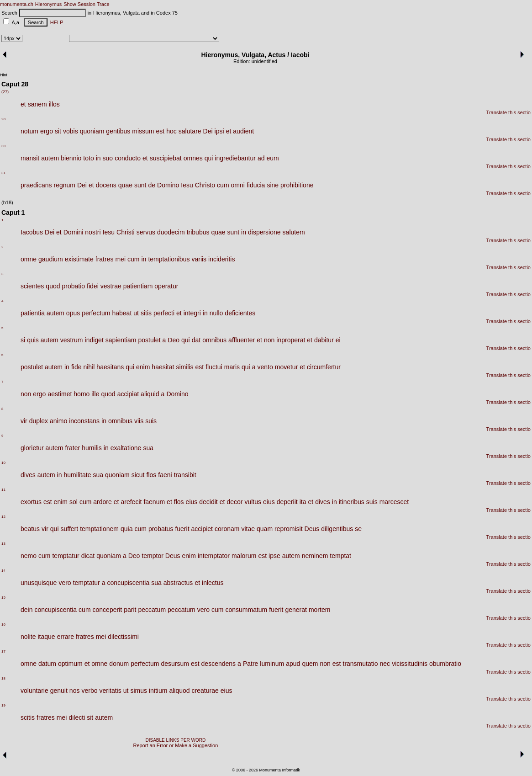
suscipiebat (166, 158)
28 (3, 119)
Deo (174, 340)
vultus (253, 502)
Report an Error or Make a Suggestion (175, 745)
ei (338, 340)
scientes (32, 286)
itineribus (352, 502)
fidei (93, 286)
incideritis (221, 259)
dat (196, 340)
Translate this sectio (508, 112)
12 (3, 517)
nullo (216, 313)
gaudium (51, 259)
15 (3, 598)
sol (74, 502)
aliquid (150, 394)
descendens (219, 664)
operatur (166, 286)
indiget (94, 340)
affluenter (242, 340)
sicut (138, 475)
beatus (30, 529)
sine (273, 185)
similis (184, 367)
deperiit (287, 502)
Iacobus (32, 232)
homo (82, 394)
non (269, 340)
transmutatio (361, 664)
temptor (152, 556)
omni (238, 185)
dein (26, 610)
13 (3, 544)
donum (119, 664)
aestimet (60, 394)
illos (54, 104)
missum (143, 131)
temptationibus (169, 259)
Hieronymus (49, 4)
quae (125, 185)
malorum (244, 556)
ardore (102, 502)
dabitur (324, 340)
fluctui (214, 367)
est (161, 131)
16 (3, 625)
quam (265, 529)
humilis (92, 448)
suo (108, 158)
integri (192, 313)
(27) (5, 92)
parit (130, 610)
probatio (74, 286)
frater (73, 448)
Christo (205, 185)
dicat (88, 556)
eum (273, 158)
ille (95, 394)
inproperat (291, 340)
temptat (340, 556)
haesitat (163, 367)
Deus (312, 529)
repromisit (288, 529)
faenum (154, 502)
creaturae (205, 691)
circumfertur (324, 367)
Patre (250, 664)
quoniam (92, 131)
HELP (55, 22)
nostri (93, 232)
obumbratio (445, 664)
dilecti (77, 718)
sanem (37, 104)
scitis (28, 718)
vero (65, 583)
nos (75, 691)
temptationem (99, 529)
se (358, 529)
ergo (47, 131)
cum (223, 185)
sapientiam (121, 340)
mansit (30, 158)
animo (58, 421)
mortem (319, 610)
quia (126, 529)
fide (76, 367)
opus (73, 313)
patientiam (138, 286)
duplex (39, 421)
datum (47, 664)
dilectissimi (123, 637)
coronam (227, 529)
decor (234, 502)
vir (24, 421)
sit (58, 131)
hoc (171, 131)
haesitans (110, 367)
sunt (140, 185)
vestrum (72, 340)
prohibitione (297, 185)
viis (139, 421)
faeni (165, 475)
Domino (168, 185)
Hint (4, 75)
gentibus (118, 131)
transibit (185, 475)
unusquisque (39, 583)
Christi (126, 232)
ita (303, 502)
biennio (71, 158)
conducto (128, 158)
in (98, 158)
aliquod (179, 691)
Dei (208, 131)
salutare (190, 131)
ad (261, 158)
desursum (175, 664)
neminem (315, 556)
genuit (59, 691)
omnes (193, 158)
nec (385, 664)
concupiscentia (129, 583)
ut (136, 313)
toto (88, 158)
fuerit (182, 529)
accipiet (202, 529)
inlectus (213, 583)
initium (158, 691)
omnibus (214, 340)
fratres (105, 259)
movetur (287, 367)
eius (192, 502)
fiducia (256, 185)
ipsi (219, 131)
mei (120, 259)
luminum (272, 664)
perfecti (164, 313)
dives (28, 475)
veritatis (110, 691)
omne (29, 259)
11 (3, 490)
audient (243, 131)
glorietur (32, 448)
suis (151, 421)
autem (50, 158)
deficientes (240, 313)
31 (3, 173)
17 (3, 651)
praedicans (36, 185)
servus (146, 232)
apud (293, 664)
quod (53, 286)
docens (106, 185)
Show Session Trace (86, 4)
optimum (70, 664)
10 (3, 463)
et (23, 104)
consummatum (246, 610)
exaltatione (126, 448)
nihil (89, 367)
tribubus (198, 232)
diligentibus (337, 529)
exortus (31, 502)
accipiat (128, 394)
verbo (89, 691)
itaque (46, 637)
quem (310, 664)
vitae (248, 529)
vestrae (111, 286)
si (23, 340)
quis (33, 340)
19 (3, 705)
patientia (33, 313)
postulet (150, 340)
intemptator (214, 556)
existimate (79, 259)
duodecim (171, 232)
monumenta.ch (17, 4)
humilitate (78, 475)
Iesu (187, 185)
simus (139, 691)
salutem (294, 232)
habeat (122, 313)
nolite (28, 637)
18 (3, 678)
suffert (70, 529)
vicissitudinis (410, 664)
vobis (71, 131)
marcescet (394, 502)
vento (265, 367)
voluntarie (34, 691)
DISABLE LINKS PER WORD (176, 740)
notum (29, 131)
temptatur (66, 556)
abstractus (178, 583)
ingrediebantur (235, 158)
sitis (146, 313)
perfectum (96, 313)
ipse (274, 556)
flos (152, 475)
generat (296, 610)
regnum (65, 185)
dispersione (264, 232)
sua (148, 448)
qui (209, 158)
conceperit (108, 610)
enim (143, 367)
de (152, 185)
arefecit (131, 502)
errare (66, 637)
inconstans (84, 421)
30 (3, 146)
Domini (74, 232)
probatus (161, 529)
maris (232, 367)
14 (3, 571)
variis (199, 259)
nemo (29, 556)
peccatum (152, 610)
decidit (208, 502)
